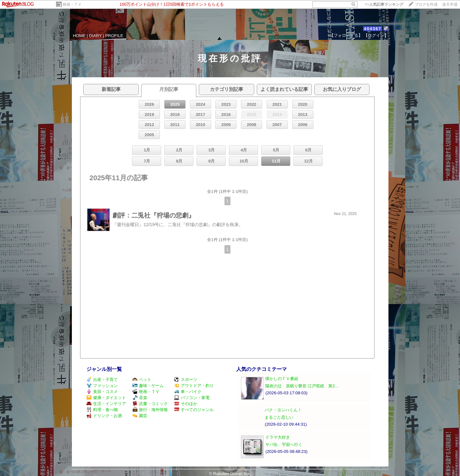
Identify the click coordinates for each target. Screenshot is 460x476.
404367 (372, 29)
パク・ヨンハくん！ (283, 410)
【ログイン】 (376, 35)
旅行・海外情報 (150, 410)
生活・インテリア (106, 404)
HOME (79, 36)
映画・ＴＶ (72, 4)
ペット (142, 380)
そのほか (186, 404)
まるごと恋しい (279, 417)
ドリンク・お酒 (104, 416)
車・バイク (188, 392)
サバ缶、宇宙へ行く (284, 444)
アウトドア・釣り (194, 386)
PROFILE (114, 36)
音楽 (140, 398)
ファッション (102, 386)
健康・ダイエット (106, 398)
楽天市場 (450, 4)
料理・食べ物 (102, 410)
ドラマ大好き (278, 437)
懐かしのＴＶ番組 (282, 379)
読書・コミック (150, 404)
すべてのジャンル (194, 410)
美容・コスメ (102, 392)
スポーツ (186, 380)
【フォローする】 (346, 35)
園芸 (140, 416)
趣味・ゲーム (148, 386)
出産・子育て (102, 380)
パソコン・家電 (192, 398)
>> (384, 4)
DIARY (95, 36)
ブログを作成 (426, 4)
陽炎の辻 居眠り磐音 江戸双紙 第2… (302, 386)
